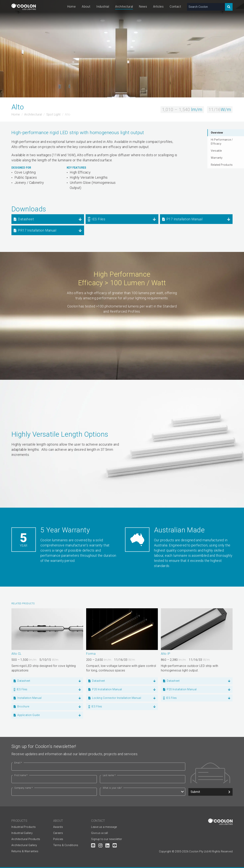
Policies (58, 839)
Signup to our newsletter (107, 839)
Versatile (216, 151)
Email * (18, 763)
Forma (91, 654)
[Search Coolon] (206, 7)
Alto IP (166, 654)
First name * (21, 775)
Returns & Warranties (25, 851)
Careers (58, 833)
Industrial (103, 7)
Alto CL (16, 654)
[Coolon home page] (24, 7)
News (143, 7)
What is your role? (112, 788)
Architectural (124, 7)
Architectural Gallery (24, 845)
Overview (217, 133)
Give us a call (100, 833)
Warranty (217, 158)
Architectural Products (26, 839)
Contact (175, 7)
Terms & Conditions (66, 845)
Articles (158, 7)
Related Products (222, 165)
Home (72, 7)
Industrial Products (24, 827)
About (86, 7)
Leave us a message (104, 827)
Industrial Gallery (22, 833)
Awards (58, 827)
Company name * (24, 788)
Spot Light (53, 114)
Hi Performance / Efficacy (222, 142)
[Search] (229, 7)
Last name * (109, 775)
